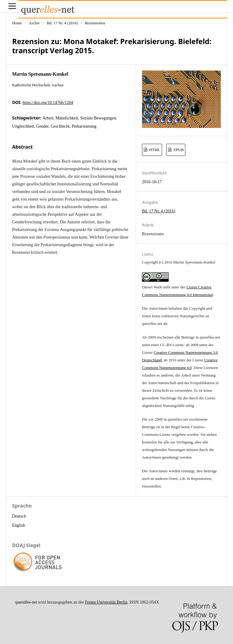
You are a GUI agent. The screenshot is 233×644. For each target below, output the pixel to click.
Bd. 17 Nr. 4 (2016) (62, 23)
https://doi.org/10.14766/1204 (48, 103)
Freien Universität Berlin (106, 602)
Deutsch (19, 516)
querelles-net (26, 602)
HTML (154, 150)
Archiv (34, 23)
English (19, 525)
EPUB (178, 150)
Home (17, 23)
